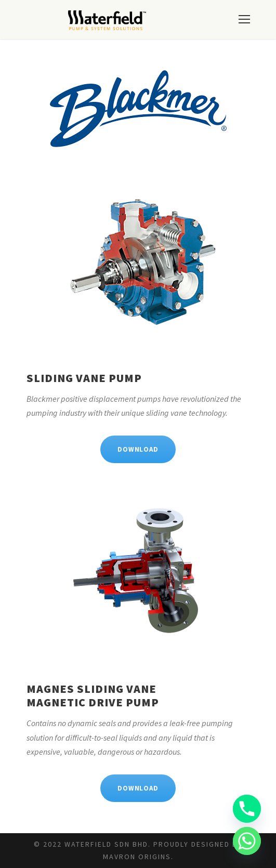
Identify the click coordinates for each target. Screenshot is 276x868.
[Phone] (247, 809)
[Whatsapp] (247, 841)
